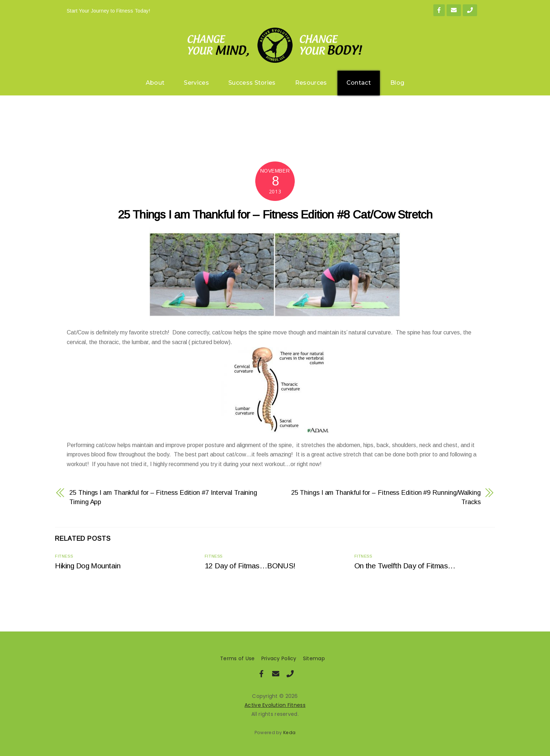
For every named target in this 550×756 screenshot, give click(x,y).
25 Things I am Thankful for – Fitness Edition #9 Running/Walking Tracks (386, 497)
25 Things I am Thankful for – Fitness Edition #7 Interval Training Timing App (163, 497)
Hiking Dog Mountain (88, 566)
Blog (397, 83)
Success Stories (252, 83)
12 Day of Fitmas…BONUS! (250, 566)
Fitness (64, 556)
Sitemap (314, 658)
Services (196, 83)
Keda (289, 732)
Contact (359, 83)
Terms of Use (237, 658)
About (155, 83)
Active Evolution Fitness (275, 705)
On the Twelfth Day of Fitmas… (405, 566)
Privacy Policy (279, 658)
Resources (311, 83)
